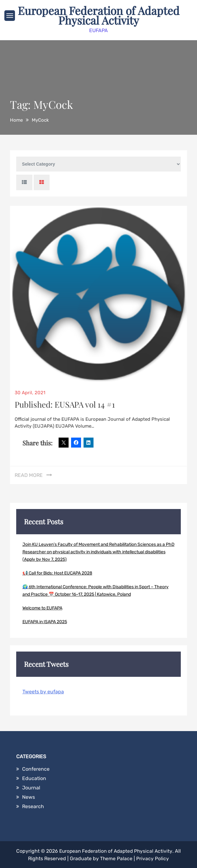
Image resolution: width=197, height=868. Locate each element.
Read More (29, 475)
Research (33, 806)
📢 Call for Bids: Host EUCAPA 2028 (57, 572)
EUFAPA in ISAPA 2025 (45, 621)
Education (34, 778)
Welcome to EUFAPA (42, 607)
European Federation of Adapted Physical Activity (98, 15)
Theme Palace (116, 858)
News (29, 796)
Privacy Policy (153, 858)
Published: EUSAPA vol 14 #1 (65, 404)
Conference (36, 768)
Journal (31, 787)
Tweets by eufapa (43, 691)
